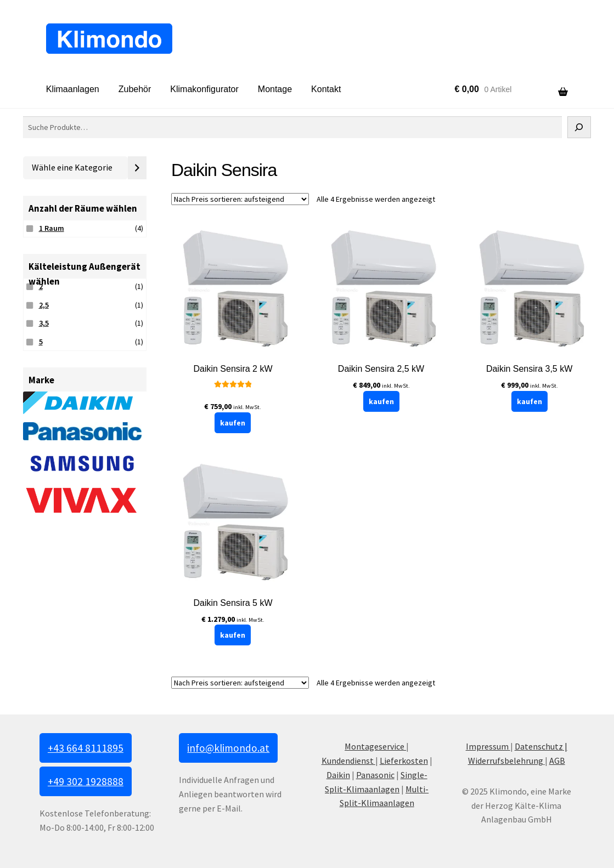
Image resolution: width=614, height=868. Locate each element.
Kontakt (326, 89)
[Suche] (579, 127)
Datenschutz (539, 746)
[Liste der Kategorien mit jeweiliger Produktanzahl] (75, 168)
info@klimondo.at (228, 748)
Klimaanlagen (73, 89)
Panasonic (375, 775)
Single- (414, 775)
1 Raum (52, 228)
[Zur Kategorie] (137, 168)
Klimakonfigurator (204, 89)
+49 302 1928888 (86, 781)
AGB (557, 761)
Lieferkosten (404, 761)
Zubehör (135, 89)
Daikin (338, 775)
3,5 (44, 323)
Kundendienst (348, 761)
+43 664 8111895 (86, 748)
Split (334, 789)
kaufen (233, 423)
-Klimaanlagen (371, 789)
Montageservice (375, 746)
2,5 (44, 305)
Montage (275, 89)
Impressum (488, 746)
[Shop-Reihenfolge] (240, 199)
